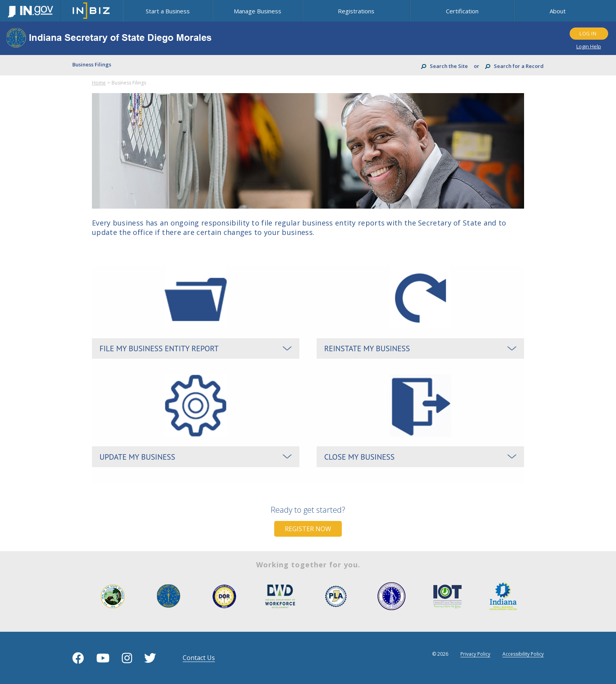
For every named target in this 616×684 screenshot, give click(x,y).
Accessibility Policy (523, 654)
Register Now (308, 529)
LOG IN (588, 34)
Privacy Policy (475, 654)
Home (99, 83)
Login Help (589, 46)
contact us (199, 658)
